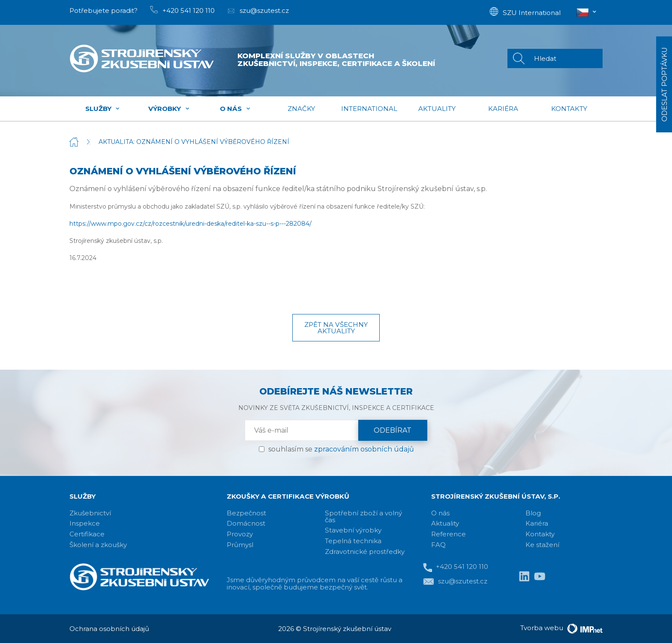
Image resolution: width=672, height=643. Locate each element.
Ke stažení (542, 545)
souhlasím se (341, 449)
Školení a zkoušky (98, 545)
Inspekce (85, 523)
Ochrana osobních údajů (109, 629)
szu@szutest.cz (455, 582)
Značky (301, 109)
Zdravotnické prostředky (365, 552)
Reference (448, 534)
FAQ (438, 545)
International (369, 109)
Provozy (240, 534)
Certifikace (87, 534)
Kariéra (503, 109)
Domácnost (246, 523)
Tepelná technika (353, 541)
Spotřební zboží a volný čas (363, 516)
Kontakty (569, 109)
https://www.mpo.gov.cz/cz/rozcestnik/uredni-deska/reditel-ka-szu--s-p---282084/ (190, 224)
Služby (103, 109)
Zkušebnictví (90, 513)
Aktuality (437, 109)
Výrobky (169, 109)
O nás (235, 109)
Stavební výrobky (353, 530)
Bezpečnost (246, 513)
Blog (533, 513)
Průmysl (240, 545)
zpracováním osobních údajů (364, 449)
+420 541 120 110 (456, 567)
